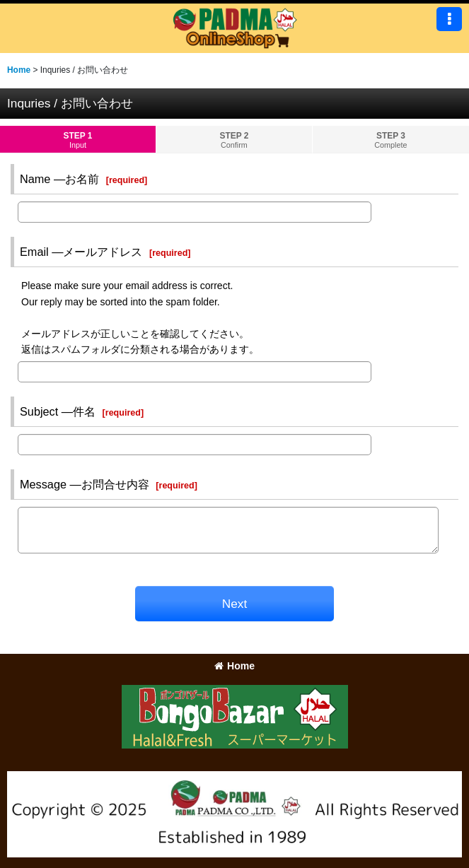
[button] (449, 19)
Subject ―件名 (58, 411)
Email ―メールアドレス (81, 252)
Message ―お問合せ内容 (85, 484)
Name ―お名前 (59, 179)
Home (234, 666)
